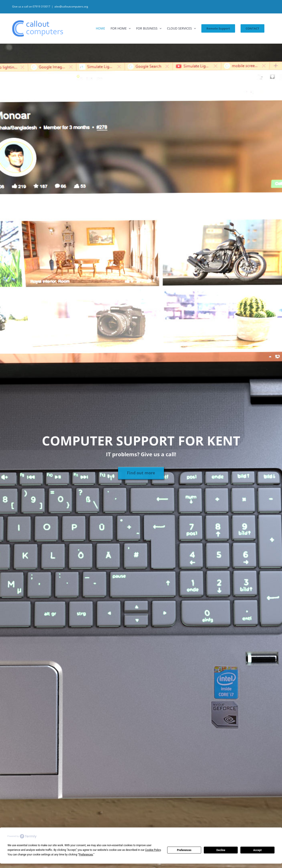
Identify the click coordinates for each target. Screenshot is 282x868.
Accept (258, 850)
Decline (221, 850)
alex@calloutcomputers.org (71, 6)
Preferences (184, 850)
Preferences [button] (86, 855)
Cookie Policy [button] (153, 850)
